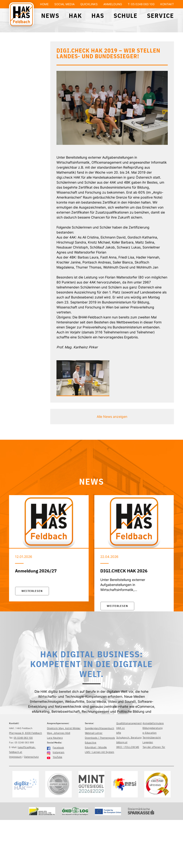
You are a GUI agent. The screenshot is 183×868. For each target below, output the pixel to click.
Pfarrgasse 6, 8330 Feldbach (25, 733)
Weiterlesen (32, 591)
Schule (126, 15)
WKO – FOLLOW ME (128, 747)
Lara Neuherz (55, 738)
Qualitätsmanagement (129, 723)
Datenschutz (31, 757)
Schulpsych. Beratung (129, 737)
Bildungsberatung (152, 728)
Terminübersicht (152, 737)
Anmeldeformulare (153, 723)
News (50, 15)
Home (44, 4)
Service (160, 15)
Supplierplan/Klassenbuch (99, 728)
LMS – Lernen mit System (99, 752)
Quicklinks (89, 4)
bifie (119, 733)
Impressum (15, 757)
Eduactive (91, 742)
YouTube (55, 757)
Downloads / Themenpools (100, 738)
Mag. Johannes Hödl (58, 733)
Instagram (56, 752)
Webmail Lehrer (94, 733)
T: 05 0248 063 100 (141, 4)
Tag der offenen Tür (154, 747)
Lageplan (148, 742)
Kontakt (167, 4)
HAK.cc (121, 728)
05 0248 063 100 (23, 738)
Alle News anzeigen (112, 417)
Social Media (64, 4)
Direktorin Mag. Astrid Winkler (64, 728)
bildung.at (122, 742)
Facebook (55, 747)
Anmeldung (113, 4)
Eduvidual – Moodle (96, 747)
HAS (98, 15)
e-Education (150, 733)
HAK (75, 15)
